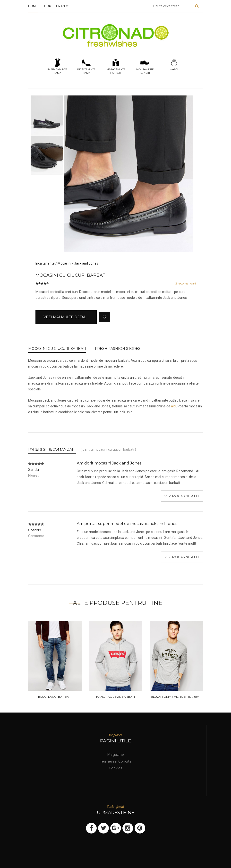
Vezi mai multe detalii (66, 317)
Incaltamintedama (86, 66)
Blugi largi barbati (55, 697)
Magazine (115, 755)
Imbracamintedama (57, 66)
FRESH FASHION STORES (118, 349)
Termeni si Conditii (115, 761)
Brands (63, 6)
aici (174, 406)
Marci (174, 64)
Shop (47, 6)
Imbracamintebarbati (115, 66)
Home (33, 6)
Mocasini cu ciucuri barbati (57, 349)
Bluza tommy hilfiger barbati (176, 697)
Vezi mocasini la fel (182, 496)
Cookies (115, 768)
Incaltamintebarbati (145, 66)
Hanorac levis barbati (115, 697)
